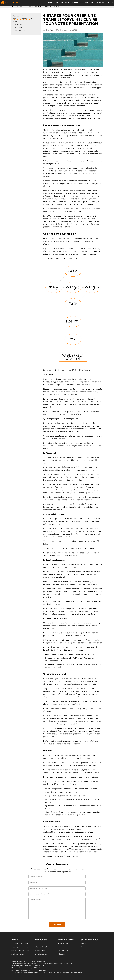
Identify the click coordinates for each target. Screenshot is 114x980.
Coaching (66, 3)
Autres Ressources (41, 954)
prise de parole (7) (19, 27)
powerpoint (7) (18, 24)
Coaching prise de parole (20, 947)
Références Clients (64, 950)
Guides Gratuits (40, 950)
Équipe (60, 947)
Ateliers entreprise (18, 954)
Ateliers (84, 3)
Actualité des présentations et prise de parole (37, 7)
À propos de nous (64, 943)
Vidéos (37, 943)
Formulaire (84, 943)
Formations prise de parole (20, 943)
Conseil (75, 3)
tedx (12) (16, 22)
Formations (54, 3)
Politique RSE (62, 954)
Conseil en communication (20, 950)
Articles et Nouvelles (41, 947)
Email (83, 947)
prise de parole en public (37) (23, 19)
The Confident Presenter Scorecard (76, 839)
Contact (94, 3)
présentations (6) (19, 30)
